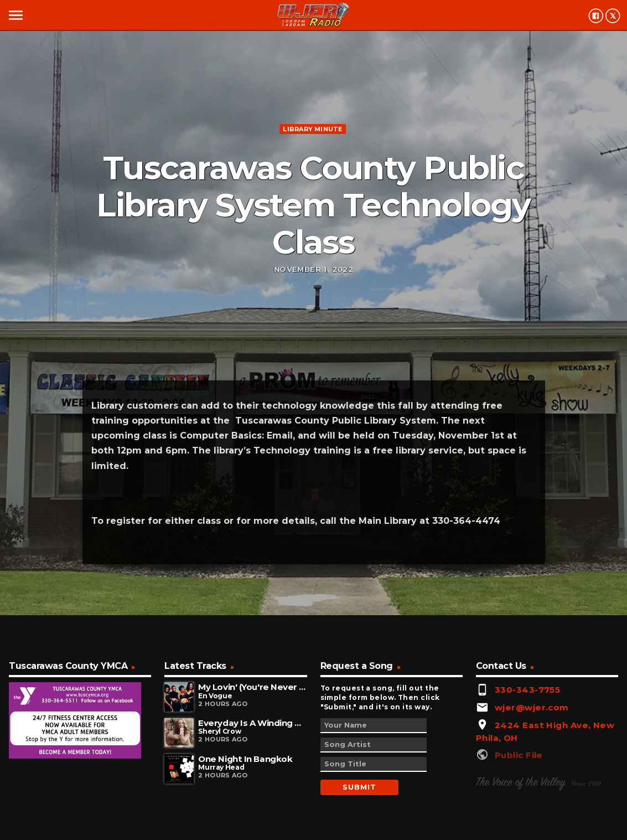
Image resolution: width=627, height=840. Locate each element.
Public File (519, 755)
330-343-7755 (527, 690)
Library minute (312, 129)
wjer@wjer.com (532, 707)
